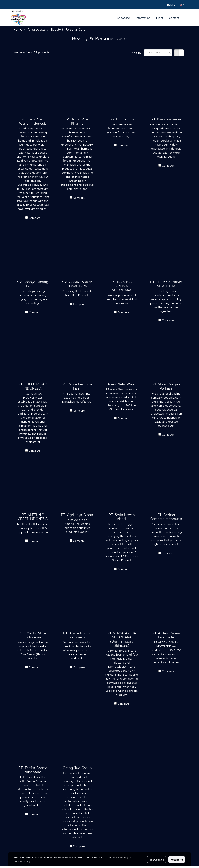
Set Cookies (157, 859)
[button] (185, 18)
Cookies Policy (22, 861)
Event (160, 18)
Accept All (177, 859)
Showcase (124, 18)
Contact (174, 18)
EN (183, 4)
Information (143, 18)
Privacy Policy (120, 857)
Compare (35, 218)
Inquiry (171, 5)
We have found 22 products (32, 52)
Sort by (138, 53)
